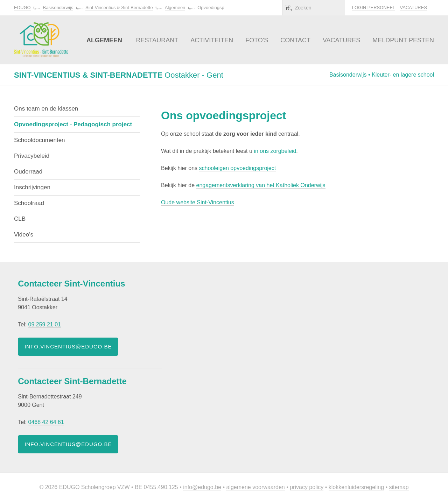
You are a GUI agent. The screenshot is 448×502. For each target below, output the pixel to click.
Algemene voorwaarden (255, 487)
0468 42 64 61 (46, 422)
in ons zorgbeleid (275, 151)
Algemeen (175, 8)
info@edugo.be (202, 487)
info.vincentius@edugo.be (68, 347)
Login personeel (374, 8)
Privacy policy (307, 487)
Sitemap (399, 487)
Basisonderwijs (58, 8)
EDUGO (22, 8)
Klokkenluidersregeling (356, 487)
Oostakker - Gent (119, 75)
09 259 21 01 (45, 324)
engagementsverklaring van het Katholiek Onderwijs (261, 185)
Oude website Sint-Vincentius (198, 202)
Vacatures (413, 8)
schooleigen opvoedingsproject (238, 168)
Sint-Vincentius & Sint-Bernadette (119, 8)
